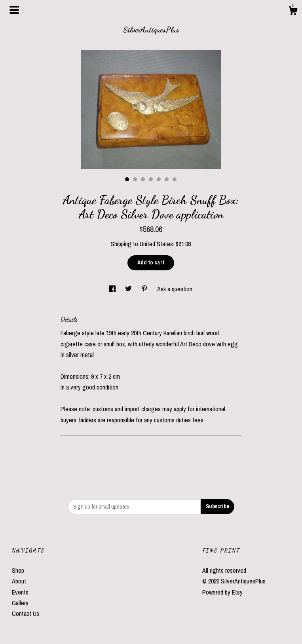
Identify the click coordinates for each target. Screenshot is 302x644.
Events (20, 592)
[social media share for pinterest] (145, 289)
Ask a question (175, 289)
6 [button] (167, 179)
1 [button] (127, 179)
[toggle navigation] (14, 10)
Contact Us (26, 614)
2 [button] (135, 179)
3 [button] (143, 179)
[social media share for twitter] (129, 289)
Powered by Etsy (222, 592)
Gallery (20, 603)
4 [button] (151, 179)
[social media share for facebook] (113, 289)
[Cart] (293, 12)
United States (156, 244)
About (19, 581)
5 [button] (159, 179)
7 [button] (175, 179)
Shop (18, 570)
